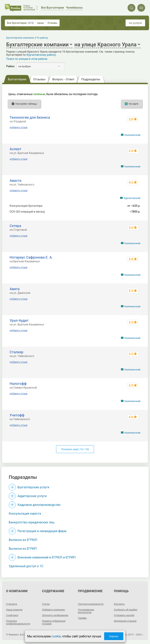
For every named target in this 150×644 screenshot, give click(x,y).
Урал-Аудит (19, 320)
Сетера (15, 226)
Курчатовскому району (41, 55)
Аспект (15, 149)
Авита (15, 289)
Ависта (15, 181)
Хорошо (114, 636)
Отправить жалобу (124, 615)
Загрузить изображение (55, 615)
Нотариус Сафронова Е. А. (31, 257)
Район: (11, 66)
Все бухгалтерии (20, 23)
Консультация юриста (25, 514)
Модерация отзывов (125, 621)
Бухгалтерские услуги (33, 487)
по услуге (135, 23)
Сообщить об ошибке (125, 610)
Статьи (46, 604)
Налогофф (18, 384)
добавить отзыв (18, 127)
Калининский (132, 135)
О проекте (12, 604)
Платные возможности (91, 604)
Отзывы (52, 23)
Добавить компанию (53, 610)
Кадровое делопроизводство (39, 505)
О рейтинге (12, 615)
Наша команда (14, 610)
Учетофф (17, 415)
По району (42, 38)
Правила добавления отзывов (54, 622)
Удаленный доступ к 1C (26, 566)
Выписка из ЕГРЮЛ (23, 540)
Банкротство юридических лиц (32, 522)
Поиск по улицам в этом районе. (27, 59)
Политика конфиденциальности (18, 622)
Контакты (119, 604)
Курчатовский (132, 198)
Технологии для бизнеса (30, 117)
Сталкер (16, 352)
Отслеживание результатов (86, 611)
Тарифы (82, 618)
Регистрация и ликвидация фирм (42, 531)
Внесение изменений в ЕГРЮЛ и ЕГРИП (47, 557)
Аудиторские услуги (32, 496)
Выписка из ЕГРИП (23, 549)
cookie (56, 636)
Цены (41, 23)
